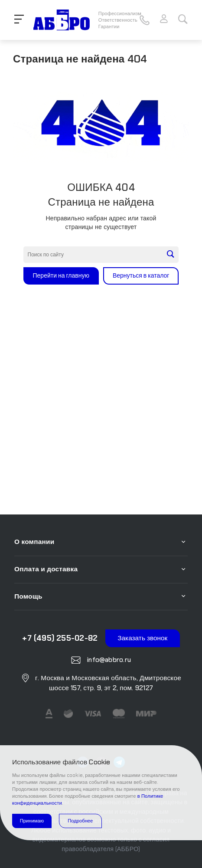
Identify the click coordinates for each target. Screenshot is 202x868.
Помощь (28, 596)
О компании (34, 542)
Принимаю (32, 821)
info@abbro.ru (108, 660)
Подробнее (80, 821)
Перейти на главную (61, 275)
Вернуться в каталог (141, 275)
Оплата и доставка (46, 569)
